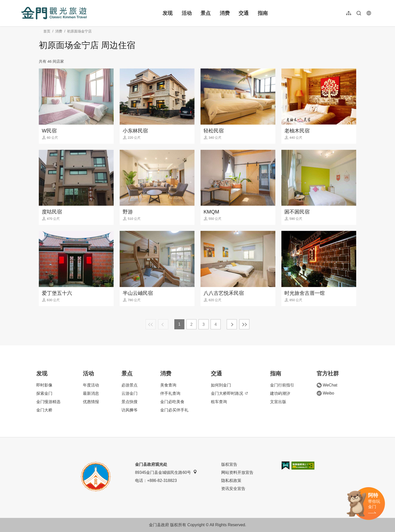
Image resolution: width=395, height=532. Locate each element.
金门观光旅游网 (54, 13)
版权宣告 (229, 464)
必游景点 (129, 385)
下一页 (232, 324)
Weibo (325, 393)
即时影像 (44, 385)
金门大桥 (44, 410)
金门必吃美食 (172, 402)
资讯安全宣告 (233, 489)
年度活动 (91, 385)
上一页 (163, 324)
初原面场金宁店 (79, 31)
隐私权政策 (231, 481)
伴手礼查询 (170, 393)
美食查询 (168, 385)
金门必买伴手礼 (174, 410)
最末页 (244, 324)
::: (23, 3)
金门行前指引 (282, 385)
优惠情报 (91, 402)
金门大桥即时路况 (229, 393)
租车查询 (219, 402)
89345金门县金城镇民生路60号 (166, 472)
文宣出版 (278, 402)
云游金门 (129, 393)
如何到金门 (221, 385)
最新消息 (91, 393)
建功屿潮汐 (280, 393)
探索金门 (44, 393)
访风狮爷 (129, 410)
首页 (47, 31)
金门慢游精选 (48, 402)
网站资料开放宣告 (237, 472)
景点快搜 (129, 402)
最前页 (151, 324)
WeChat (327, 385)
